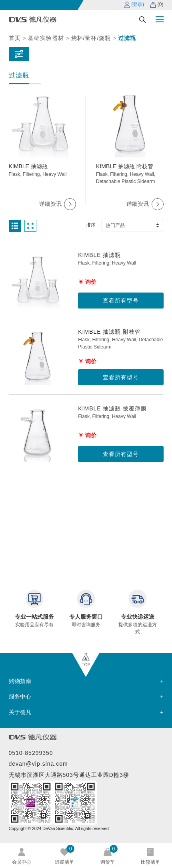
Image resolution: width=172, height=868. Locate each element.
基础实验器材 (46, 38)
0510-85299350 (31, 753)
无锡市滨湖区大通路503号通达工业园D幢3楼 (69, 775)
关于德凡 (20, 712)
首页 (15, 38)
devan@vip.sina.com (38, 764)
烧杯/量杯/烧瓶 (91, 38)
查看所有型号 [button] (121, 301)
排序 (91, 225)
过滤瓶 (127, 38)
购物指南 (20, 681)
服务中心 (20, 697)
